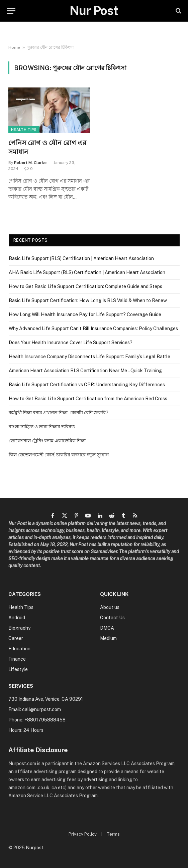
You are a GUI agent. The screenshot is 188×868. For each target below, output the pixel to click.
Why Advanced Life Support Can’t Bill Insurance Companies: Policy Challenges (93, 329)
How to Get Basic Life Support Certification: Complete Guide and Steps (85, 286)
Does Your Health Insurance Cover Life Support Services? (71, 343)
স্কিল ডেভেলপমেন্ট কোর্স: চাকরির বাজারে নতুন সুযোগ (59, 455)
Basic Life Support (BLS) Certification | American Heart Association (81, 258)
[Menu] (11, 11)
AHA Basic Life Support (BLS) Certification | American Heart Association (87, 272)
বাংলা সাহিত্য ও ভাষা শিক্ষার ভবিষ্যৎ (42, 427)
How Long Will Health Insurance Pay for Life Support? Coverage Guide (85, 314)
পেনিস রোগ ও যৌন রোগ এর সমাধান (47, 147)
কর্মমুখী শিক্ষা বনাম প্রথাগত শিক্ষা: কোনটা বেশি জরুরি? (59, 413)
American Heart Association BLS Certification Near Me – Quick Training (85, 371)
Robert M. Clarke (30, 163)
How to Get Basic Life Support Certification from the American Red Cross (88, 399)
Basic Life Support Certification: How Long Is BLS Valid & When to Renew (88, 300)
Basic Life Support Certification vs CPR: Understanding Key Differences (87, 385)
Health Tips (24, 130)
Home (14, 47)
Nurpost (35, 848)
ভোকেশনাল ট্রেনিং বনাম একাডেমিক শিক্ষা (47, 441)
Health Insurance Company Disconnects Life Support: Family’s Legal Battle (89, 357)
